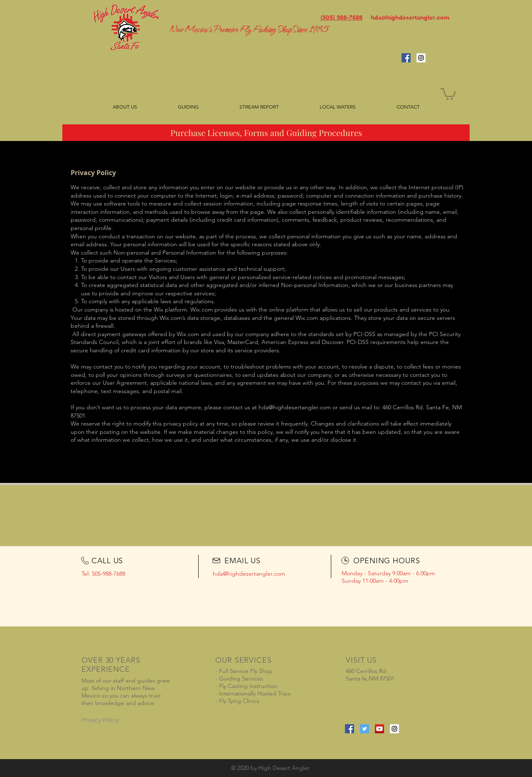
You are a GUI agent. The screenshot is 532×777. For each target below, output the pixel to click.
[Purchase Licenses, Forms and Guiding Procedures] (266, 133)
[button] (448, 93)
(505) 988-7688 (341, 17)
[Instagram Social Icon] (421, 58)
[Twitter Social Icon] (365, 729)
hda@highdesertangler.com (410, 17)
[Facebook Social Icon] (406, 58)
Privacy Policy (100, 720)
